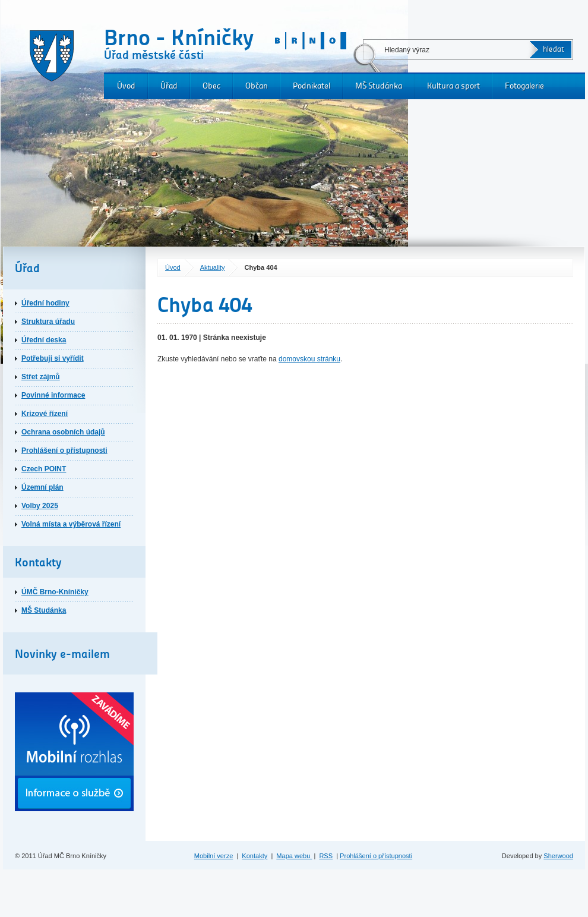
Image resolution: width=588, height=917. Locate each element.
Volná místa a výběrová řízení (71, 524)
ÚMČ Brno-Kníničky (55, 592)
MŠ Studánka (379, 86)
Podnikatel (312, 86)
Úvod (126, 86)
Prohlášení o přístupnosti (64, 450)
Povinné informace (53, 395)
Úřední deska (44, 340)
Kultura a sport (453, 86)
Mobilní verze (214, 856)
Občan (257, 86)
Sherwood (558, 856)
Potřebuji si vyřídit (53, 358)
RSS (326, 856)
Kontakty (255, 856)
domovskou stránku (309, 359)
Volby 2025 (40, 506)
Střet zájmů (41, 377)
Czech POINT (44, 469)
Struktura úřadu (48, 322)
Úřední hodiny (45, 303)
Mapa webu (294, 856)
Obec (211, 86)
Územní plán (42, 487)
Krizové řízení (45, 414)
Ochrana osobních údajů (63, 432)
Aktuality (213, 267)
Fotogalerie (524, 86)
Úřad (169, 86)
